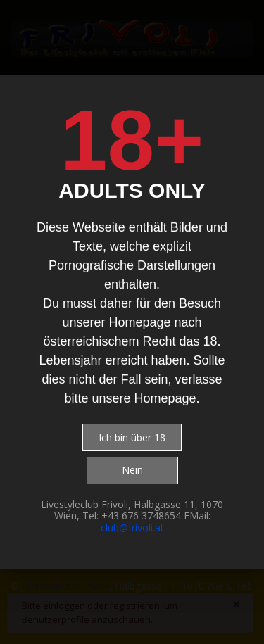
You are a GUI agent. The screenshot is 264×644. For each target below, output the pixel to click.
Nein (132, 470)
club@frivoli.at (132, 528)
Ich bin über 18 (132, 437)
